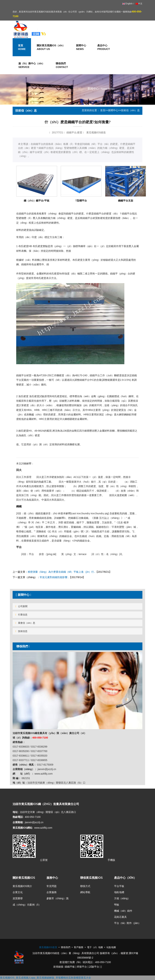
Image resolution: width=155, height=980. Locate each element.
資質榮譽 (18, 898)
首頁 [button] (22, 47)
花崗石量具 (120, 917)
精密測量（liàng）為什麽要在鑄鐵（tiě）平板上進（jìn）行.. (62, 572)
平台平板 (119, 886)
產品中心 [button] (104, 47)
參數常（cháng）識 (57, 898)
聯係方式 (85, 886)
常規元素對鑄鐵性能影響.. (54, 577)
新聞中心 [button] (81, 47)
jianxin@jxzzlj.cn (34, 822)
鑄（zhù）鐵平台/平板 (37, 200)
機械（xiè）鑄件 (123, 911)
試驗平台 (94, 967)
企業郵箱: (18, 822)
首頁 (103, 110)
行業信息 (21, 615)
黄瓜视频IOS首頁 (48, 947)
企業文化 (18, 892)
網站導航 (85, 892)
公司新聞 (21, 606)
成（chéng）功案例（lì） (27, 905)
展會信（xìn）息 (25, 623)
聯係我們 (62, 65)
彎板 (117, 905)
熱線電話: (18, 817)
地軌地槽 (119, 892)
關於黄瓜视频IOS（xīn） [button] (51, 47)
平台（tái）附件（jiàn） (128, 923)
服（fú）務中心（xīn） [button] (31, 65)
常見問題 (52, 886)
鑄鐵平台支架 (126, 200)
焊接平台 (82, 967)
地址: (16, 812)
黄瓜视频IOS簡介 (22, 886)
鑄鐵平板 (70, 967)
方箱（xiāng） (122, 898)
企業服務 (52, 892)
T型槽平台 (81, 200)
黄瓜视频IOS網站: (23, 828)
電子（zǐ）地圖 (95, 947)
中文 (139, 4)
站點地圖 (111, 947)
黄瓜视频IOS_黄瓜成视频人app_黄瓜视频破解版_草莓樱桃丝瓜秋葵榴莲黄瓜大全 (46, 978)
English (128, 4)
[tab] (77, 595)
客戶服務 (79, 947)
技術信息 (21, 631)
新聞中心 (113, 110)
